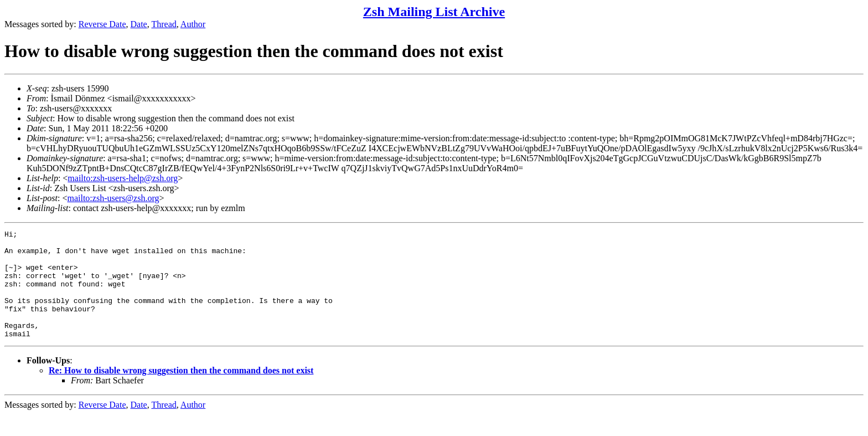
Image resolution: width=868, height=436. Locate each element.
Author (193, 24)
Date (139, 24)
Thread (164, 24)
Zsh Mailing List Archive (434, 12)
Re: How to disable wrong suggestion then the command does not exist (181, 392)
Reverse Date (102, 24)
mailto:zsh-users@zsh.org (113, 198)
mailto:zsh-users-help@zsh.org (123, 178)
